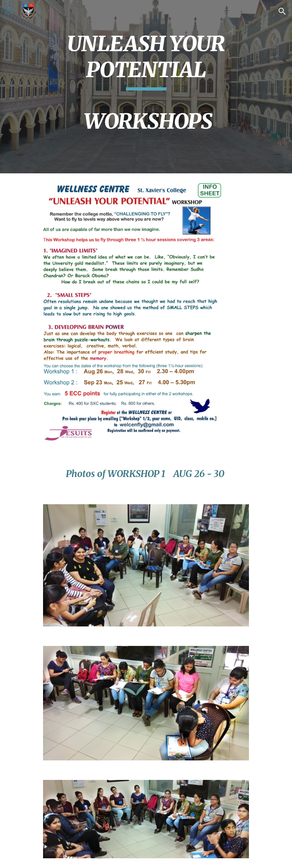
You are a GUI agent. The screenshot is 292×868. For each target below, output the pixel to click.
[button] (10, 11)
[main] (146, 87)
